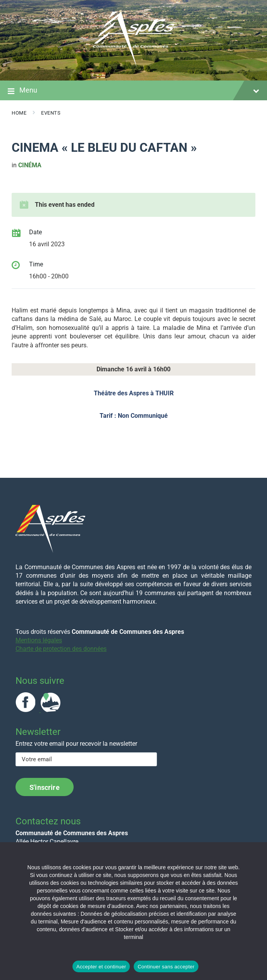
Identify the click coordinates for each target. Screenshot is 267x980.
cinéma (30, 165)
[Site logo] (134, 65)
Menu (133, 91)
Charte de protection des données (61, 649)
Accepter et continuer (101, 967)
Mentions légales (39, 640)
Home (19, 113)
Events (51, 113)
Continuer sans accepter (166, 967)
